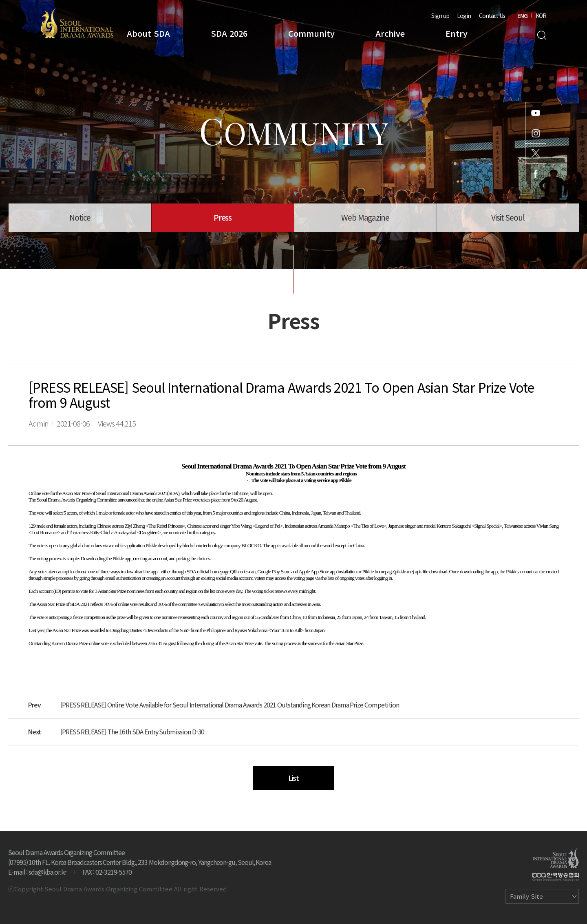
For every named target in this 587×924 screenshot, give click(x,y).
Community (311, 33)
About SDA (148, 33)
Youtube (536, 113)
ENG (522, 15)
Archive (390, 33)
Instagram (536, 133)
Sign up (440, 15)
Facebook (536, 174)
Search (542, 35)
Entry (457, 33)
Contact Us (492, 15)
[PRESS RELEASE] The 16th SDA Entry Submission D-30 (132, 732)
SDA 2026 (229, 33)
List (294, 778)
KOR (541, 15)
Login (464, 15)
